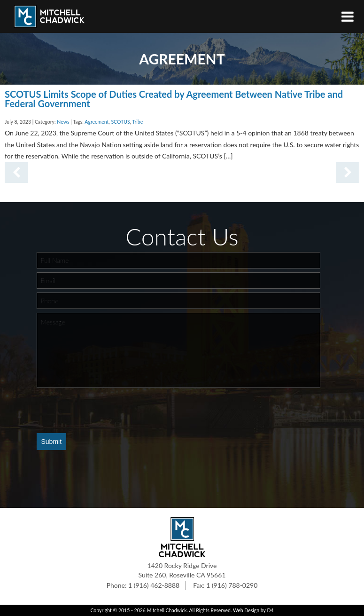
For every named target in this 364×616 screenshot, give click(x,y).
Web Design (246, 610)
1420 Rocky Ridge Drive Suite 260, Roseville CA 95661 (182, 570)
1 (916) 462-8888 (154, 585)
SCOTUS (120, 122)
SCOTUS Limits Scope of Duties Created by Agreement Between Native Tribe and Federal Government (174, 99)
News (63, 122)
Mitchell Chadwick (167, 610)
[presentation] (108, 410)
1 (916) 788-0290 (232, 585)
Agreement (97, 122)
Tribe (137, 122)
